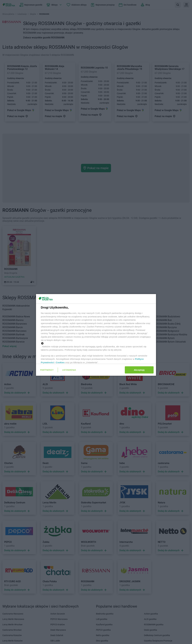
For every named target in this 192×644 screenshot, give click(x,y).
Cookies (60, 362)
